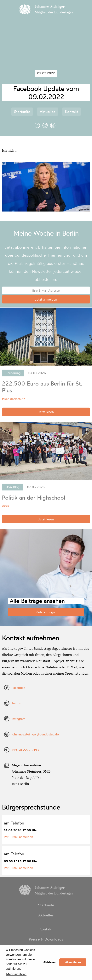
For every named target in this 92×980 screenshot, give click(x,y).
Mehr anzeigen (46, 612)
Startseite (22, 112)
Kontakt (72, 112)
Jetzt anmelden (46, 299)
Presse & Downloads (46, 939)
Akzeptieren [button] (73, 962)
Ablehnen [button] (49, 962)
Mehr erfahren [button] (16, 974)
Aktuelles (48, 112)
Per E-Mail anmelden (18, 837)
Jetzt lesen (46, 413)
